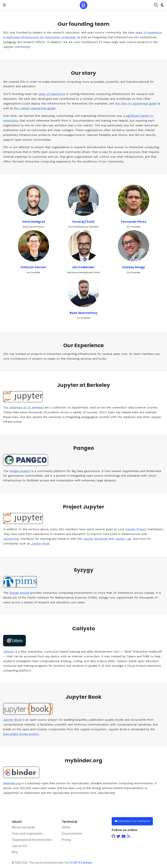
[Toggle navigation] (4, 5)
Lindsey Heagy (134, 267)
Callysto (9, 652)
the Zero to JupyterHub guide (136, 103)
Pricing (66, 840)
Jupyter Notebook (95, 539)
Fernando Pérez (134, 222)
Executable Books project (21, 734)
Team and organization (27, 834)
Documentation (72, 834)
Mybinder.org (12, 783)
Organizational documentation (32, 840)
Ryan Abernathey (83, 313)
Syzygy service (19, 593)
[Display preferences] (163, 5)
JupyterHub (11, 539)
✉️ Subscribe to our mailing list (132, 821)
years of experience (52, 94)
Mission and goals (24, 827)
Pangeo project (20, 471)
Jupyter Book (40, 543)
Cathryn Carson (33, 267)
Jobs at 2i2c (20, 846)
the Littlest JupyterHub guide (34, 108)
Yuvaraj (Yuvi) (83, 222)
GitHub (66, 827)
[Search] (156, 5)
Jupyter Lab (123, 539)
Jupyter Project (136, 529)
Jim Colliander (83, 267)
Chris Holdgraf (33, 222)
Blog (15, 852)
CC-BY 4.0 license (81, 863)
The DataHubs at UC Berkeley (23, 407)
